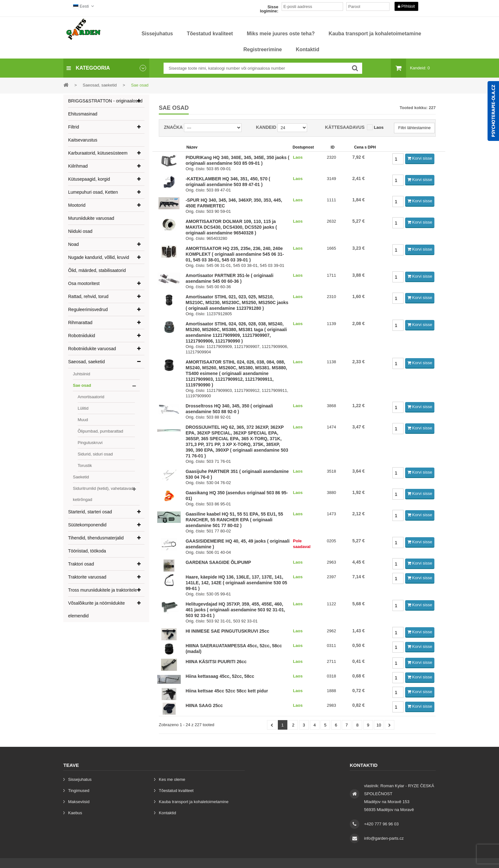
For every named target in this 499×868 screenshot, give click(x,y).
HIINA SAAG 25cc (204, 705)
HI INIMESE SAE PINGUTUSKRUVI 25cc (227, 631)
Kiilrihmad (78, 166)
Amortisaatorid (91, 397)
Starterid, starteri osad (90, 512)
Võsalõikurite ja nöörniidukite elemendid (96, 609)
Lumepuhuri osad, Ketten (93, 192)
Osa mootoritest (84, 283)
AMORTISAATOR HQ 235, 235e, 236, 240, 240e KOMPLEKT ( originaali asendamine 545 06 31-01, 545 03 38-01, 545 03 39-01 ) (235, 254)
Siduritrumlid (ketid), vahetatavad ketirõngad (103, 494)
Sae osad (82, 385)
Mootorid (77, 205)
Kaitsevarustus (83, 140)
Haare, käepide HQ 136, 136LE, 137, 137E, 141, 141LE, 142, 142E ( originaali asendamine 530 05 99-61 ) (236, 583)
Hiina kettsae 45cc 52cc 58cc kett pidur (227, 691)
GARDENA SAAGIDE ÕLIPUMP (218, 562)
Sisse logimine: (269, 9)
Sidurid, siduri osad (95, 454)
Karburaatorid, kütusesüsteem (98, 153)
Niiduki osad (80, 231)
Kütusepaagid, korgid (89, 179)
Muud (83, 420)
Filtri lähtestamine (414, 128)
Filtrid (74, 127)
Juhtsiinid (81, 374)
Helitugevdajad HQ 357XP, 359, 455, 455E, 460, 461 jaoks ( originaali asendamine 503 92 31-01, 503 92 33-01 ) (235, 610)
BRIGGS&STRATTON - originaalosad (105, 101)
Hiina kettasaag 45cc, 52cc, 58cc (220, 676)
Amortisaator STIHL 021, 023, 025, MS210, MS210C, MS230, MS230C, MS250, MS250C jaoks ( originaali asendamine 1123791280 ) (237, 302)
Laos (379, 127)
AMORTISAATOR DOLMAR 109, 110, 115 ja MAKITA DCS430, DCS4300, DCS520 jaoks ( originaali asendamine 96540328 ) (231, 227)
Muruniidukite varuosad (91, 218)
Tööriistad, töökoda (87, 551)
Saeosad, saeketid (86, 362)
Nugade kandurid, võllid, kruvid (98, 257)
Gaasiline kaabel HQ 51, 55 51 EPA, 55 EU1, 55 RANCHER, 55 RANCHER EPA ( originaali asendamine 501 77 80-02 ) (234, 520)
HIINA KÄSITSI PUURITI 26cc (216, 662)
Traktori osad (81, 564)
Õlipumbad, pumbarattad (100, 431)
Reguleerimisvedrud (88, 309)
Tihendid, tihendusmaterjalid (96, 538)
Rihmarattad (80, 323)
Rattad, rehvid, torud (88, 296)
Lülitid (83, 408)
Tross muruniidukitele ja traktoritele (103, 590)
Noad (73, 244)
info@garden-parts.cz (384, 838)
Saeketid (81, 477)
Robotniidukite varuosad (92, 349)
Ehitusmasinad (83, 114)
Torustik (85, 465)
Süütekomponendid (87, 525)
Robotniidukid (82, 336)
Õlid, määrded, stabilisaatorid (97, 270)
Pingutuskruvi (90, 443)
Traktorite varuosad (87, 577)
